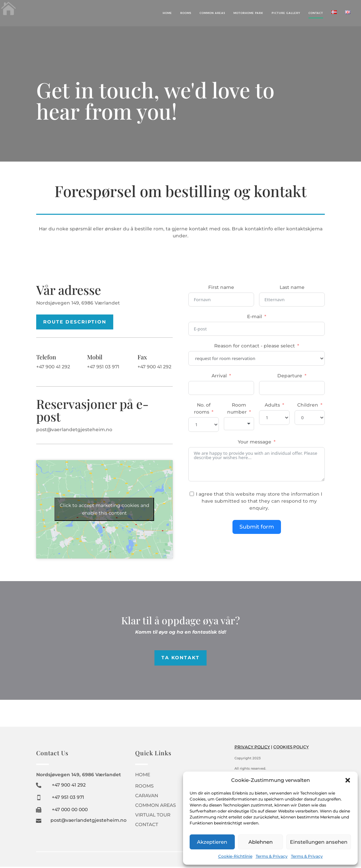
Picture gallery (286, 13)
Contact (316, 13)
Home (167, 13)
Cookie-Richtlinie (235, 856)
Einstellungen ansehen (319, 842)
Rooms (186, 13)
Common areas (212, 13)
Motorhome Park (248, 13)
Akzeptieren (212, 842)
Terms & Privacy (272, 856)
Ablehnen (261, 842)
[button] (348, 780)
